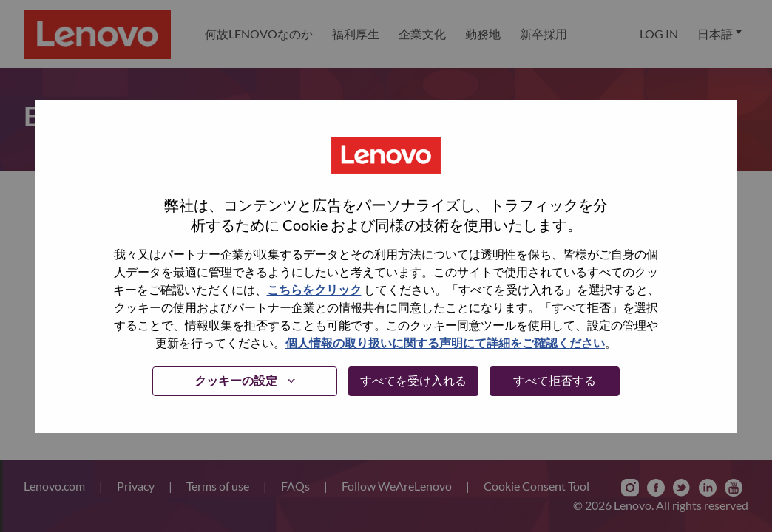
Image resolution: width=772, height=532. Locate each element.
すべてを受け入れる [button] (413, 380)
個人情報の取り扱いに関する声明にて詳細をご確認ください (445, 342)
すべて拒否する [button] (555, 380)
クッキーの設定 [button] (236, 380)
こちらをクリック (314, 289)
